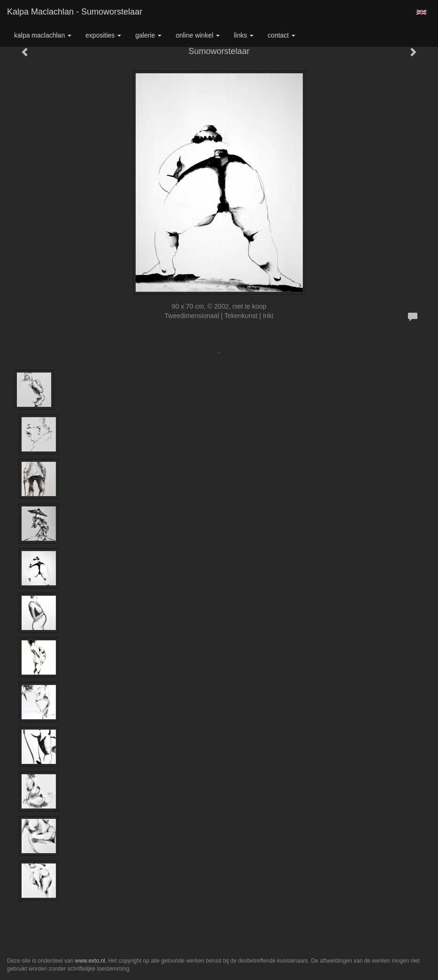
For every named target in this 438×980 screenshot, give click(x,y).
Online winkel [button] (198, 35)
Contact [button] (281, 35)
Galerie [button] (148, 35)
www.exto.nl (90, 961)
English (421, 12)
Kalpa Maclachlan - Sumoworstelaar (75, 12)
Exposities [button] (103, 35)
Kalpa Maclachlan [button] (43, 35)
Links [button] (244, 35)
